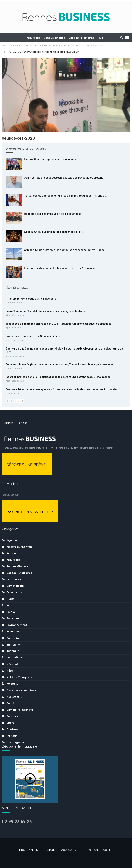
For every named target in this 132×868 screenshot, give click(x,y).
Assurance (33, 38)
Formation (13, 638)
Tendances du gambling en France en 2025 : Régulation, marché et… (66, 196)
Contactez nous (27, 850)
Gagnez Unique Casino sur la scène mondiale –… (54, 232)
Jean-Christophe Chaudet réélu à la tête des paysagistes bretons (64, 178)
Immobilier (14, 645)
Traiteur (12, 736)
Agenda (12, 540)
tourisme (13, 729)
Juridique (13, 651)
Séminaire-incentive (20, 710)
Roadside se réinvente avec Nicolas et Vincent (52, 214)
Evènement (14, 632)
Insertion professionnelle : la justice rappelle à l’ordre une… (60, 268)
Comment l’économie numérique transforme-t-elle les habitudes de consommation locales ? (63, 389)
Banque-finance (54, 38)
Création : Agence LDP (62, 850)
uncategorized (16, 742)
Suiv (20, 401)
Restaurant (14, 697)
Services (12, 716)
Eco (9, 606)
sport (10, 723)
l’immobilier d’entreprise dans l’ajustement (50, 160)
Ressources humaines (21, 690)
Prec (10, 401)
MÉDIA (10, 671)
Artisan (11, 553)
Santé (10, 703)
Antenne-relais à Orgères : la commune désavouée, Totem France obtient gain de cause (59, 365)
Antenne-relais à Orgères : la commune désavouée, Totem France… (65, 250)
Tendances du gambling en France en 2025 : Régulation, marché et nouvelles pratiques (59, 324)
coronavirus (14, 592)
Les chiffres (14, 658)
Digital (11, 599)
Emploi (11, 612)
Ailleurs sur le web (19, 547)
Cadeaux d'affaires (19, 573)
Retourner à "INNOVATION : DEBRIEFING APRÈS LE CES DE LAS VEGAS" (40, 52)
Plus (100, 38)
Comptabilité (15, 586)
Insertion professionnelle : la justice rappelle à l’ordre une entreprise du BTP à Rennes (58, 377)
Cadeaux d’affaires (81, 38)
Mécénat (12, 664)
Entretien (13, 618)
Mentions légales (99, 850)
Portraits (12, 684)
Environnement (17, 625)
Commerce (14, 579)
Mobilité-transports (19, 677)
